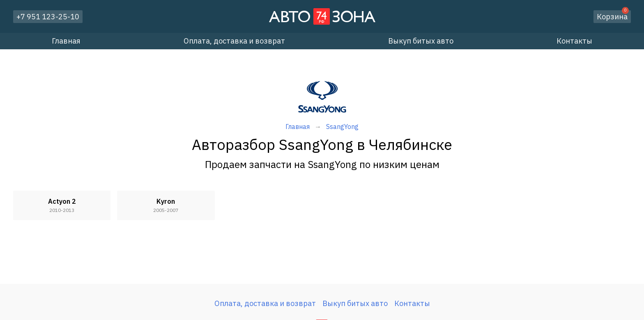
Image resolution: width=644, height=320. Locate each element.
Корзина (613, 16)
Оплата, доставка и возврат (234, 41)
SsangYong (342, 127)
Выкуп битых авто (421, 41)
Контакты (574, 41)
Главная (66, 41)
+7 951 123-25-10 (48, 17)
